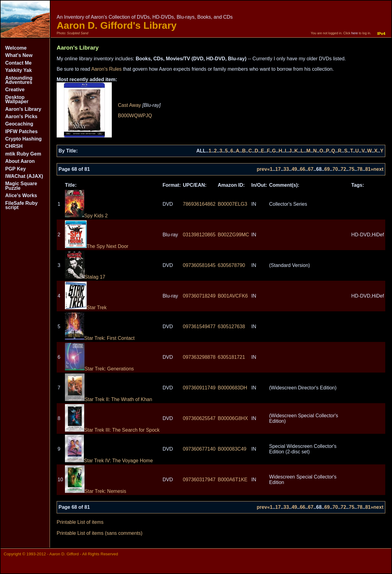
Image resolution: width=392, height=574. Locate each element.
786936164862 (199, 204)
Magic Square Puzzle (21, 186)
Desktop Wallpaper (17, 99)
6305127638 (231, 326)
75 (352, 169)
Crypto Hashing (23, 139)
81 (368, 169)
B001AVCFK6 (233, 296)
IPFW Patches (21, 131)
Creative (15, 90)
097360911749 (199, 388)
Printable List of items (80, 522)
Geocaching (19, 124)
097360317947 (199, 480)
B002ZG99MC (233, 235)
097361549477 (199, 326)
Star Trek (86, 308)
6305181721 (231, 357)
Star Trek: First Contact (100, 338)
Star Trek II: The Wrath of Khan (109, 399)
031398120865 (199, 235)
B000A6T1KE (233, 480)
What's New (19, 55)
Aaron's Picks (21, 116)
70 (335, 169)
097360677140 (199, 449)
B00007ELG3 (232, 204)
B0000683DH (232, 388)
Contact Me (18, 63)
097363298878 (199, 357)
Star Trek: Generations (99, 369)
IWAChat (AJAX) (24, 176)
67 (311, 169)
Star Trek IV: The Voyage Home (109, 461)
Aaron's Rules (106, 69)
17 (278, 169)
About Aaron (20, 161)
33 (286, 169)
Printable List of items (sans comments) (100, 533)
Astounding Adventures (19, 80)
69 (327, 169)
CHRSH (14, 146)
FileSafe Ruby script (21, 205)
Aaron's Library (23, 109)
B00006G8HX (233, 418)
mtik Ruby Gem (23, 154)
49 (294, 169)
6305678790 (231, 265)
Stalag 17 (85, 277)
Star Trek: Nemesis (96, 491)
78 (360, 169)
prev (262, 169)
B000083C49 (232, 449)
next (378, 169)
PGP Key (15, 169)
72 (343, 169)
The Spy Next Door (97, 246)
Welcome (16, 48)
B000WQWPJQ (135, 116)
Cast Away (129, 105)
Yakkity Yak (19, 70)
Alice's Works (21, 195)
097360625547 (199, 418)
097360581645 (199, 265)
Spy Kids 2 (86, 216)
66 (303, 169)
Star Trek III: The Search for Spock (112, 430)
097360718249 (199, 296)
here (354, 33)
